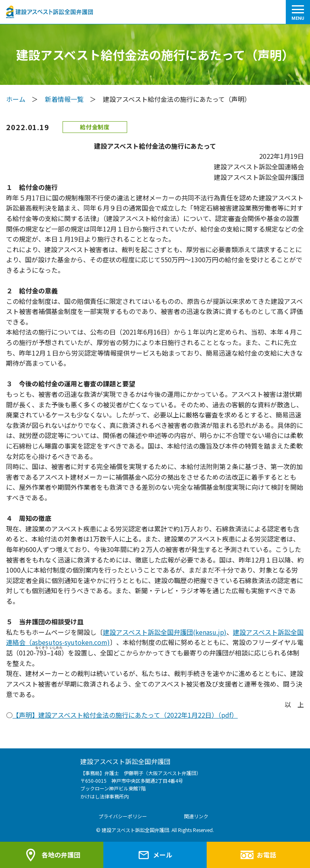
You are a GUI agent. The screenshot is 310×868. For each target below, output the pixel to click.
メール (155, 855)
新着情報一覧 (64, 99)
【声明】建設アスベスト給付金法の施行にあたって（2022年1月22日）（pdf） (125, 715)
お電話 (258, 855)
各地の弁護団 (52, 855)
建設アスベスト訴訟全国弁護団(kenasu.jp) (165, 632)
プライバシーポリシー (123, 816)
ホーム (16, 99)
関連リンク (196, 816)
